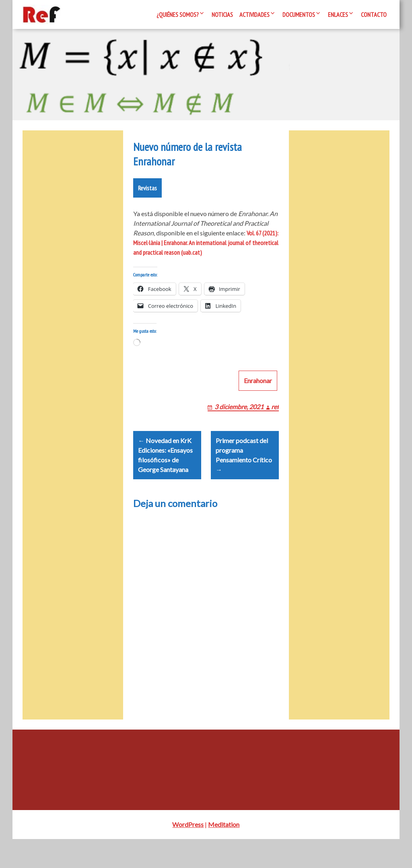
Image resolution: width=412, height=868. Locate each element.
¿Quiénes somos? (178, 14)
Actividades (254, 14)
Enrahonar (258, 400)
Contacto (374, 14)
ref (275, 426)
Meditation (224, 853)
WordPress (188, 853)
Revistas (147, 198)
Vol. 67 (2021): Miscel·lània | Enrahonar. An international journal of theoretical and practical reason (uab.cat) (206, 252)
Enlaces (338, 14)
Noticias (222, 14)
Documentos (299, 14)
